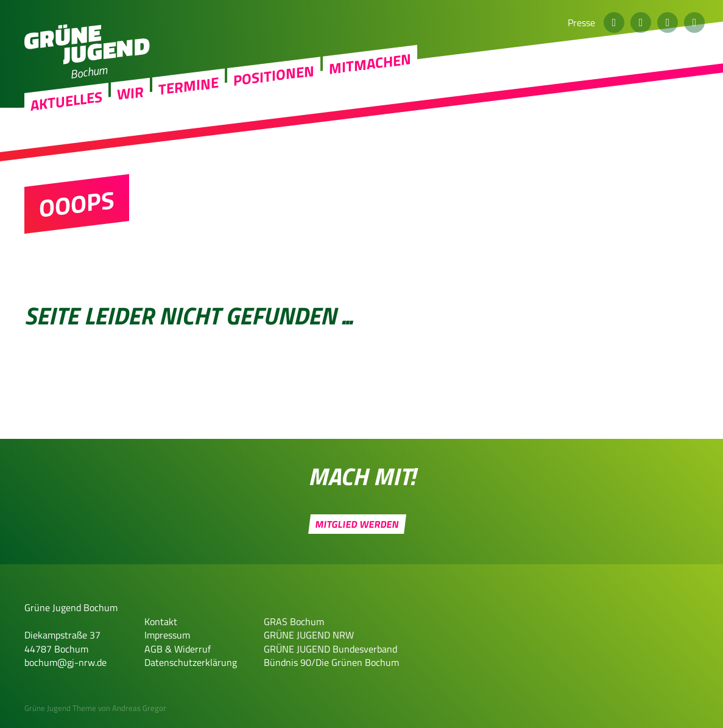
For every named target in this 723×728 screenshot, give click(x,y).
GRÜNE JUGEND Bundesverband (330, 649)
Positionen (274, 120)
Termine (189, 130)
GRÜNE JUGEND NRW (309, 635)
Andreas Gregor (139, 708)
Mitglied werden (358, 524)
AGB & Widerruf (178, 649)
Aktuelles (66, 145)
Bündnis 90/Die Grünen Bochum (331, 662)
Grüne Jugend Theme (60, 708)
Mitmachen (370, 108)
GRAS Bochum (294, 621)
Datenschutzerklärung (191, 662)
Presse (581, 23)
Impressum (167, 635)
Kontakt (161, 621)
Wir (130, 137)
